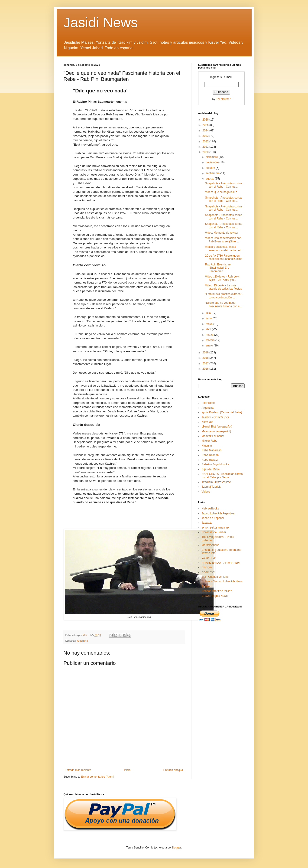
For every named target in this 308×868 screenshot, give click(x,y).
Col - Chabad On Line (215, 577)
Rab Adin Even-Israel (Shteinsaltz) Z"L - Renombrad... (218, 268)
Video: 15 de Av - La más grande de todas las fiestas (223, 287)
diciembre (212, 157)
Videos (206, 492)
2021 (206, 147)
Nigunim (207, 446)
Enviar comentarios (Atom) (98, 777)
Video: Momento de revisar (222, 233)
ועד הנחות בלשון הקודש (216, 528)
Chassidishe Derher (214, 532)
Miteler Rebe (210, 441)
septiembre (213, 173)
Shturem (207, 586)
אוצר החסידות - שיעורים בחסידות (221, 563)
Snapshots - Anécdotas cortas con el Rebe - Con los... (223, 185)
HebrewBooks (210, 509)
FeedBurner (223, 99)
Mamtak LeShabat (213, 436)
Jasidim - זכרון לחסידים (216, 417)
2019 (206, 352)
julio (209, 313)
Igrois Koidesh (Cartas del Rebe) (222, 412)
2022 (206, 141)
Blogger (176, 848)
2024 (206, 131)
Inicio (127, 770)
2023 (206, 136)
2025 (206, 125)
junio (209, 318)
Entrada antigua (173, 770)
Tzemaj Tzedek (211, 487)
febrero (210, 340)
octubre (211, 168)
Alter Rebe (208, 403)
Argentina (82, 641)
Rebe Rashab (210, 455)
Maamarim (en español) (216, 431)
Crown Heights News (215, 596)
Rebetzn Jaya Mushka (216, 464)
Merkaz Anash (211, 545)
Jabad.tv (207, 523)
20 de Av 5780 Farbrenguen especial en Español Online (224, 257)
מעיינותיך (207, 567)
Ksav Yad (207, 422)
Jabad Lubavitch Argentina (218, 513)
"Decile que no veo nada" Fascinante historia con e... (223, 304)
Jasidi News (101, 22)
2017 (206, 363)
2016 (206, 369)
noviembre (212, 162)
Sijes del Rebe (211, 469)
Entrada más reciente (78, 770)
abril (209, 329)
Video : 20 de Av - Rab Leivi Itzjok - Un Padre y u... (222, 278)
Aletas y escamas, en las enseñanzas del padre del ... (224, 248)
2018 (206, 358)
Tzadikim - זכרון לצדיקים (216, 482)
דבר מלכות (208, 572)
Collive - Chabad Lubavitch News (222, 581)
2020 (206, 152)
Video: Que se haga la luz (221, 192)
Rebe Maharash (212, 450)
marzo (210, 335)
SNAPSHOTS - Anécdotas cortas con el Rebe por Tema (222, 476)
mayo (209, 324)
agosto (210, 179)
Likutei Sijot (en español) (217, 427)
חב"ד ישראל (209, 558)
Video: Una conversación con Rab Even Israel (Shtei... (223, 240)
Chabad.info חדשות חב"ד (217, 591)
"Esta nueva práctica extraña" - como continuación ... (224, 296)
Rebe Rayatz (210, 460)
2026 (206, 120)
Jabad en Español (213, 518)
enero (210, 346)
